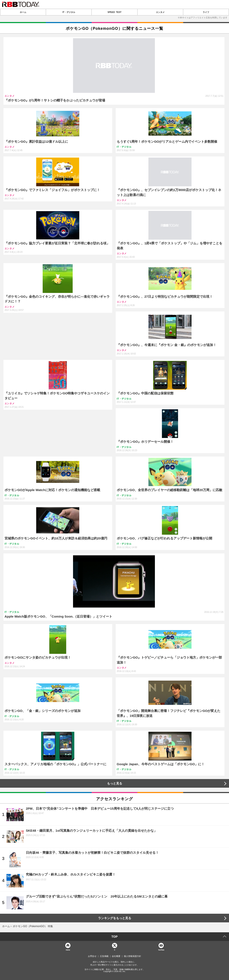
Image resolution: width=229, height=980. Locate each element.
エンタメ (160, 12)
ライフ (206, 12)
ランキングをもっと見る (115, 918)
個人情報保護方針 (132, 956)
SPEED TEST (114, 12)
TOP (114, 937)
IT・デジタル (69, 12)
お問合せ (92, 956)
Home (68, 950)
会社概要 (116, 956)
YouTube (161, 950)
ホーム (23, 12)
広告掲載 (104, 956)
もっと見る (115, 783)
